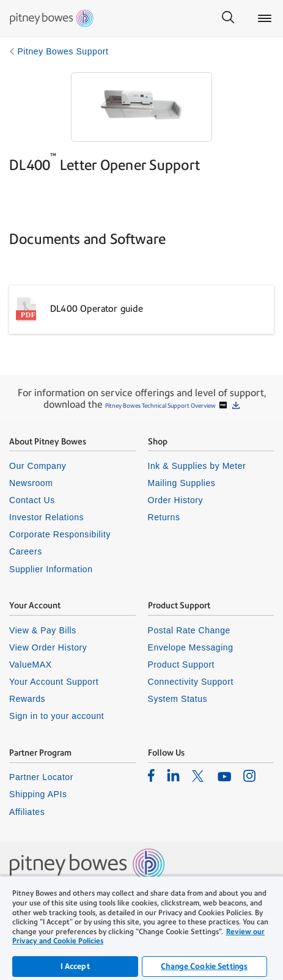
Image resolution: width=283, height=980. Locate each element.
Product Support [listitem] (182, 665)
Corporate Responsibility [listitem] (60, 534)
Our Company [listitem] (38, 466)
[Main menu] (265, 18)
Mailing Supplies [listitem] (182, 483)
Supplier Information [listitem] (51, 569)
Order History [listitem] (176, 500)
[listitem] (151, 775)
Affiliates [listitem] (27, 812)
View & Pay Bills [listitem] (43, 630)
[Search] (228, 18)
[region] (141, 928)
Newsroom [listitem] (31, 483)
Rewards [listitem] (27, 699)
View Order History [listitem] (48, 647)
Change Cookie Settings (204, 966)
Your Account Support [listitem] (54, 682)
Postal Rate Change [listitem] (189, 630)
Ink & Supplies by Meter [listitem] (197, 466)
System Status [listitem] (178, 699)
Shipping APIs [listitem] (38, 794)
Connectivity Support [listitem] (191, 682)
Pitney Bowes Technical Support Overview (161, 405)
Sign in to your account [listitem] (57, 716)
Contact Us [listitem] (32, 500)
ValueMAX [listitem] (31, 665)
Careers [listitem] (26, 551)
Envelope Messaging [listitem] (191, 647)
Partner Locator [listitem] (41, 777)
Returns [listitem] (164, 517)
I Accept (75, 966)
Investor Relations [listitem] (46, 517)
